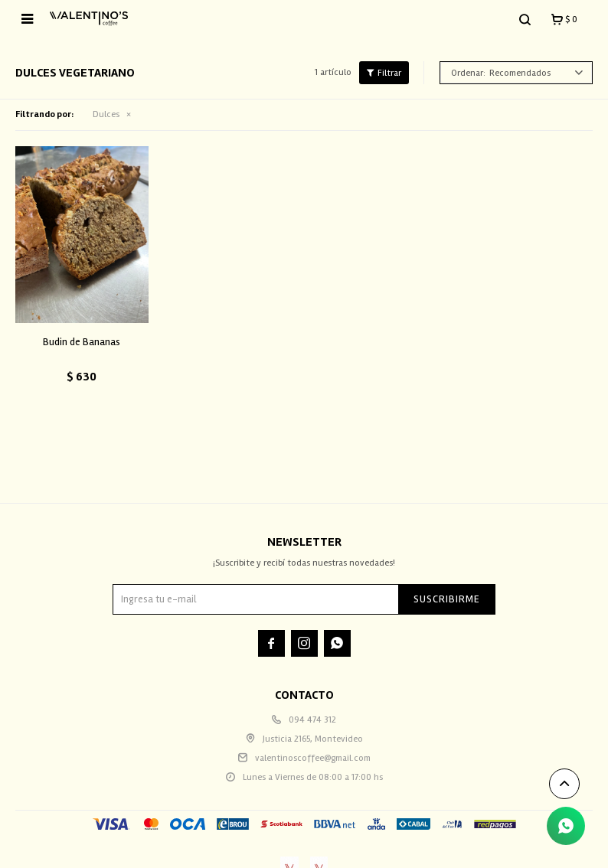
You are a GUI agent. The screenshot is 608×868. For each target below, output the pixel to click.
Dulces (106, 114)
